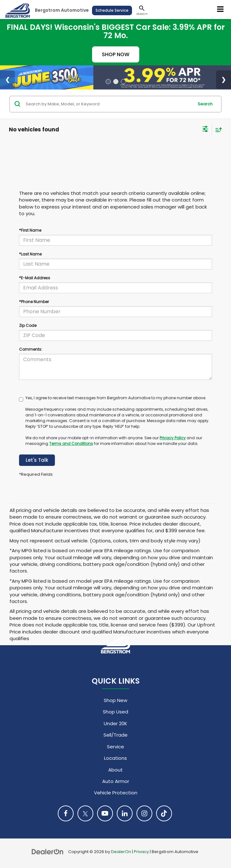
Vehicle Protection (116, 793)
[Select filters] (205, 130)
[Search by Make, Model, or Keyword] (109, 104)
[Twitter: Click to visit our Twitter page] (85, 813)
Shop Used (115, 712)
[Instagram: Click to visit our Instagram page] (144, 813)
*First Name (30, 230)
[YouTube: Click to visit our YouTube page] (105, 813)
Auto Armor (116, 781)
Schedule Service (112, 10)
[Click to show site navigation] (221, 10)
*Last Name (30, 254)
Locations (115, 758)
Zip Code (28, 325)
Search (205, 104)
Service (115, 747)
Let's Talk (37, 460)
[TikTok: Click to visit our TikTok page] (164, 813)
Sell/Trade (115, 735)
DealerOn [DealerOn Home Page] (121, 852)
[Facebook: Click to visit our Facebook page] (66, 813)
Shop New (115, 700)
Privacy (141, 852)
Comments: (31, 349)
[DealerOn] (48, 851)
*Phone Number (34, 302)
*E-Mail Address (35, 278)
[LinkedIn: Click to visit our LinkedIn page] (125, 813)
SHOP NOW (116, 54)
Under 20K (115, 723)
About (115, 770)
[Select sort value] (217, 130)
